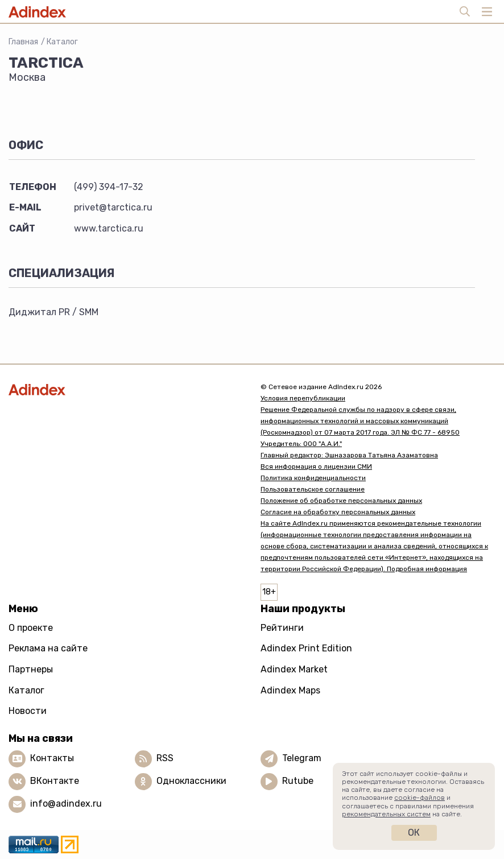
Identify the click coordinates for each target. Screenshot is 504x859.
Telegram (302, 758)
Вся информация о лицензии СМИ (316, 466)
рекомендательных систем (386, 814)
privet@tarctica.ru (113, 207)
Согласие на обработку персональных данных (338, 512)
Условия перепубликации (303, 398)
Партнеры (31, 669)
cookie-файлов (420, 798)
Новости (28, 711)
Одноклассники (191, 781)
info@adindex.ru (66, 804)
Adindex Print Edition (306, 648)
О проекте (31, 628)
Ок (414, 833)
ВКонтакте (55, 781)
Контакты (52, 758)
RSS (165, 758)
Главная (23, 42)
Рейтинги (282, 628)
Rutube (298, 781)
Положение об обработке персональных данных (341, 501)
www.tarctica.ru (109, 228)
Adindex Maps (290, 690)
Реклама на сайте (48, 648)
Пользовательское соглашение (313, 489)
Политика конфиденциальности (313, 478)
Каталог (62, 42)
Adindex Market (294, 669)
